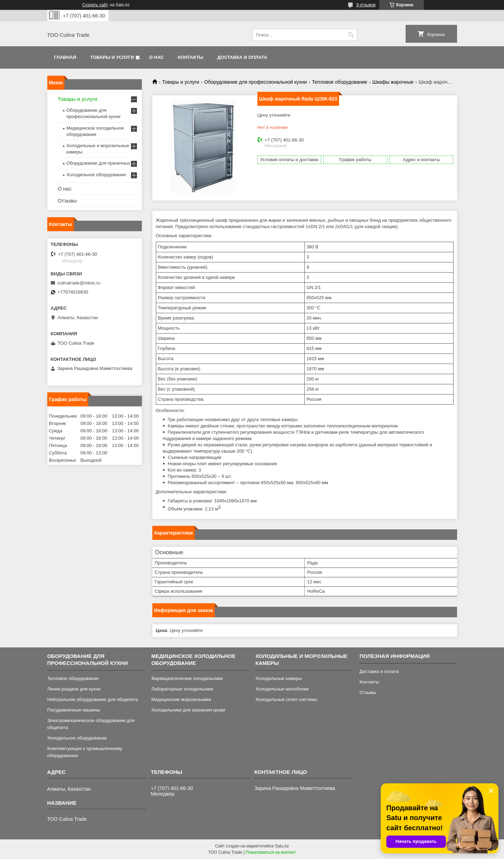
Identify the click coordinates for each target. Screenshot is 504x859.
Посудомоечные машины (74, 710)
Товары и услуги (112, 57)
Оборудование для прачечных (98, 163)
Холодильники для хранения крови (188, 710)
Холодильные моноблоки (282, 689)
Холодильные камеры (279, 678)
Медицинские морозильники (181, 699)
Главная (65, 57)
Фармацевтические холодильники (187, 678)
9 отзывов (366, 5)
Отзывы (67, 201)
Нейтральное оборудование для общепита (93, 699)
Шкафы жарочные (393, 82)
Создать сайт (95, 5)
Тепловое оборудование (340, 82)
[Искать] (351, 35)
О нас (157, 57)
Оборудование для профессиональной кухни (256, 82)
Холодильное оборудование (96, 175)
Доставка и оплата (242, 57)
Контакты (191, 57)
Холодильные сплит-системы (286, 699)
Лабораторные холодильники (182, 689)
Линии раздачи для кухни (74, 689)
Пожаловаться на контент (271, 852)
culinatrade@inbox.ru (79, 283)
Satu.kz (282, 846)
